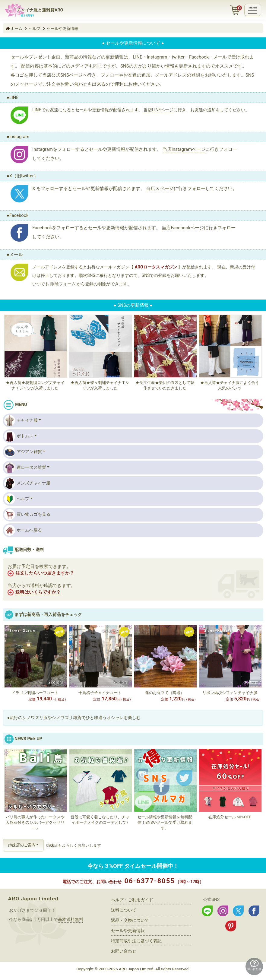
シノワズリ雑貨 (67, 718)
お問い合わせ (124, 951)
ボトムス (19, 436)
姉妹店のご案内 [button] (22, 845)
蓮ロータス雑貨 (25, 468)
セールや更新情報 (128, 931)
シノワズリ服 (35, 718)
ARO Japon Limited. (34, 899)
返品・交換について (130, 920)
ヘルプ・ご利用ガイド (132, 900)
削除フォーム (63, 284)
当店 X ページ (160, 189)
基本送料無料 (71, 919)
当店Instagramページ (184, 149)
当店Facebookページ (183, 228)
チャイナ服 (21, 420)
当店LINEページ (158, 110)
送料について (124, 910)
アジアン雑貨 (23, 452)
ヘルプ (17, 499)
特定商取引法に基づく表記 (136, 941)
